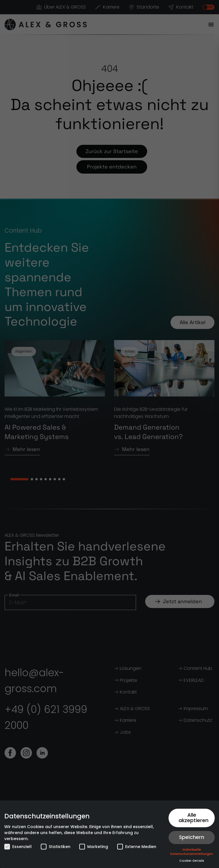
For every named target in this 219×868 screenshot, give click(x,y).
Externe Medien (137, 847)
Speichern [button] (192, 837)
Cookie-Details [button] (192, 861)
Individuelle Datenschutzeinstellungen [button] (192, 852)
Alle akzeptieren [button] (193, 818)
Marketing (94, 847)
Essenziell (18, 847)
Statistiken (56, 847)
